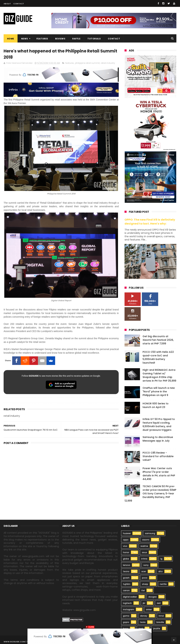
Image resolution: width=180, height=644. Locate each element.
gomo (126, 616)
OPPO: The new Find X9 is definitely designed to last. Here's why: (150, 222)
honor (126, 552)
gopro (126, 622)
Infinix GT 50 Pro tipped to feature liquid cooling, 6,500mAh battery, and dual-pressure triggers (159, 425)
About (7, 4)
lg (161, 559)
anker (149, 609)
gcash (126, 578)
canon (126, 590)
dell (159, 603)
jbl (144, 603)
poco (145, 578)
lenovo (127, 565)
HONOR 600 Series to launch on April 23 (156, 405)
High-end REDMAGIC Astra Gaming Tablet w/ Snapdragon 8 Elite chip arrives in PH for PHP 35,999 (159, 375)
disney (144, 616)
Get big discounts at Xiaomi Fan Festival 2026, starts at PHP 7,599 (158, 340)
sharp (145, 584)
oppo (126, 540)
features (70, 63)
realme (144, 546)
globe (126, 559)
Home (11, 39)
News (25, 39)
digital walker (130, 597)
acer (144, 571)
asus (144, 552)
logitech (127, 603)
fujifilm (127, 584)
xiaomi (146, 540)
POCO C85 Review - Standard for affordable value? (158, 456)
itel (143, 590)
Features (42, 39)
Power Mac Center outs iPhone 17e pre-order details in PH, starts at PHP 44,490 (159, 474)
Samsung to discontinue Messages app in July (158, 439)
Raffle (76, 39)
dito (161, 571)
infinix (144, 559)
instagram (129, 609)
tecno (126, 571)
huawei (127, 533)
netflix (163, 584)
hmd (161, 616)
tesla (143, 622)
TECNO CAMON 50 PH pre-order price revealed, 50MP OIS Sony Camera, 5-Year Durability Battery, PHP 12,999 (150, 493)
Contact (19, 4)
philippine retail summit (87, 63)
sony (146, 565)
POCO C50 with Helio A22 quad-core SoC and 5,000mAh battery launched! (158, 357)
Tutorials (94, 39)
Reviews (60, 39)
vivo (125, 546)
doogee (153, 597)
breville (160, 622)
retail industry (108, 63)
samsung (150, 533)
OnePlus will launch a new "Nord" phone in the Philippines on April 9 (159, 392)
